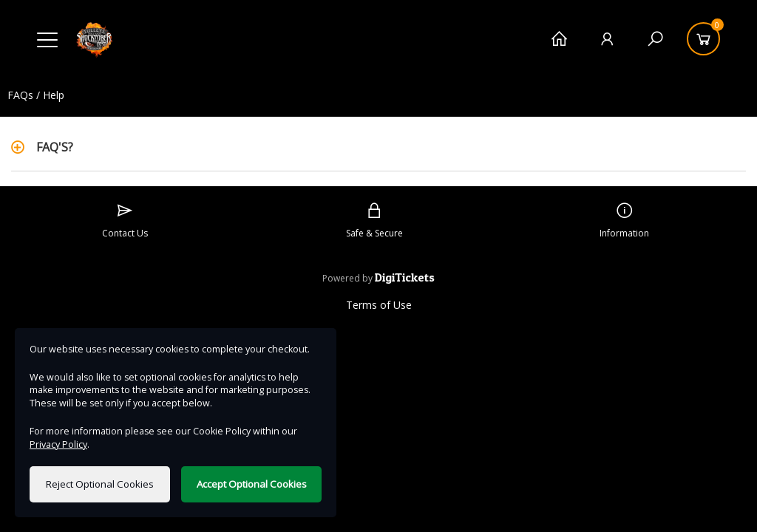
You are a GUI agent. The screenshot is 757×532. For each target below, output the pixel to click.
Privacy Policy (58, 444)
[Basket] (703, 39)
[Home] (559, 39)
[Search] (655, 39)
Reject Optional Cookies (100, 484)
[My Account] (607, 39)
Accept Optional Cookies (252, 484)
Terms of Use (379, 305)
